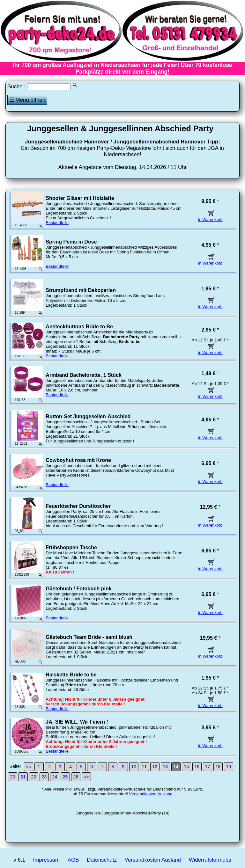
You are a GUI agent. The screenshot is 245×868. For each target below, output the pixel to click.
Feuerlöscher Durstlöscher (78, 506)
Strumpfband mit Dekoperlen (81, 290)
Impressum (46, 860)
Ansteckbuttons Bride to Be (79, 327)
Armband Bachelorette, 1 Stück (83, 375)
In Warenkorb (210, 217)
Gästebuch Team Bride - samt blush (89, 637)
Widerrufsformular (210, 860)
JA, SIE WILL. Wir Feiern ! (77, 722)
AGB (73, 860)
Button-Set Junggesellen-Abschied (88, 416)
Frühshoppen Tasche (71, 547)
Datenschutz (102, 860)
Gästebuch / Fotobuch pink (78, 589)
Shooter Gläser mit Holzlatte (80, 198)
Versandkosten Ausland (151, 794)
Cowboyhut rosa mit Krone (78, 460)
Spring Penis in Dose (71, 242)
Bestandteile (57, 223)
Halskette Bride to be (71, 675)
